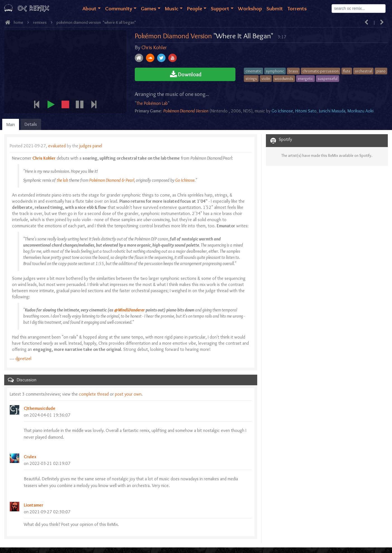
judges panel (91, 146)
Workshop (250, 8)
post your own (128, 394)
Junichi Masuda (332, 111)
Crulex (30, 457)
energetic (305, 79)
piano (381, 71)
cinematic (253, 71)
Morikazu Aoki (361, 111)
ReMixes (40, 22)
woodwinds (284, 79)
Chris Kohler (154, 47)
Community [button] (119, 8)
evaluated (57, 146)
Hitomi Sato (306, 111)
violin (266, 79)
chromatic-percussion (321, 71)
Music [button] (172, 8)
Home (18, 22)
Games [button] (149, 8)
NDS (247, 111)
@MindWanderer (129, 310)
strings (251, 79)
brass (293, 71)
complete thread (94, 394)
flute (347, 71)
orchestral (363, 71)
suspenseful (328, 79)
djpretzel (23, 359)
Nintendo (219, 111)
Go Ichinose (282, 111)
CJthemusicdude (40, 408)
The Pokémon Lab (152, 103)
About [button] (89, 8)
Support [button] (220, 8)
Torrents (297, 8)
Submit (275, 8)
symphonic (275, 71)
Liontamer (34, 505)
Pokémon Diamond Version (79, 22)
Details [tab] (31, 124)
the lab (62, 180)
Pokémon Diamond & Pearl (112, 180)
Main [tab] (11, 125)
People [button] (195, 8)
